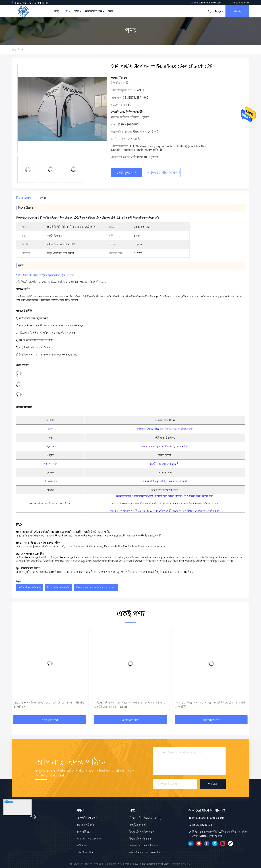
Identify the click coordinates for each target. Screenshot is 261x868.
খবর (110, 11)
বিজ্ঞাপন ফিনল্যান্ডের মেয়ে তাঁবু (145, 818)
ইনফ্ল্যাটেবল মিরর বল (140, 839)
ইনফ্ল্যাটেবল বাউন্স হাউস (142, 832)
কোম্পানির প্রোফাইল (87, 818)
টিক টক (231, 843)
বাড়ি (57, 11)
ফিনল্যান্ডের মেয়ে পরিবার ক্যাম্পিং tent (96, 588)
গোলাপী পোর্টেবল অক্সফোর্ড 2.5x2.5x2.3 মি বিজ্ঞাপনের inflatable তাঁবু (46, 705)
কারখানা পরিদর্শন (85, 825)
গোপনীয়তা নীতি (85, 852)
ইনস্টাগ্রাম (223, 843)
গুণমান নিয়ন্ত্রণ (84, 832)
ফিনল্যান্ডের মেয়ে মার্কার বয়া (144, 845)
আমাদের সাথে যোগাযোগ (89, 839)
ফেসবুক (207, 843)
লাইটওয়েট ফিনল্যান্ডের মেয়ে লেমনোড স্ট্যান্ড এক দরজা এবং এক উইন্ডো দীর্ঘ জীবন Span (210, 705)
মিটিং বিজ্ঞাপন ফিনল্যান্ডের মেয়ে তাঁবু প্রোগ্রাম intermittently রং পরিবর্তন (129, 705)
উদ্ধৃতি (237, 11)
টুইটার (215, 843)
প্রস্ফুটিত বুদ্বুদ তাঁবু (138, 825)
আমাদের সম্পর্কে (94, 11)
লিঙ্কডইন (191, 843)
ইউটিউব (199, 843)
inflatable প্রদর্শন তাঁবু (30, 588)
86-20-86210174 (239, 3)
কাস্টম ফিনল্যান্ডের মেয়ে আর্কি (145, 852)
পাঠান (213, 784)
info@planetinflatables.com (206, 3)
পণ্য (66, 11)
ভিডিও (77, 11)
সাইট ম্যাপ (82, 845)
